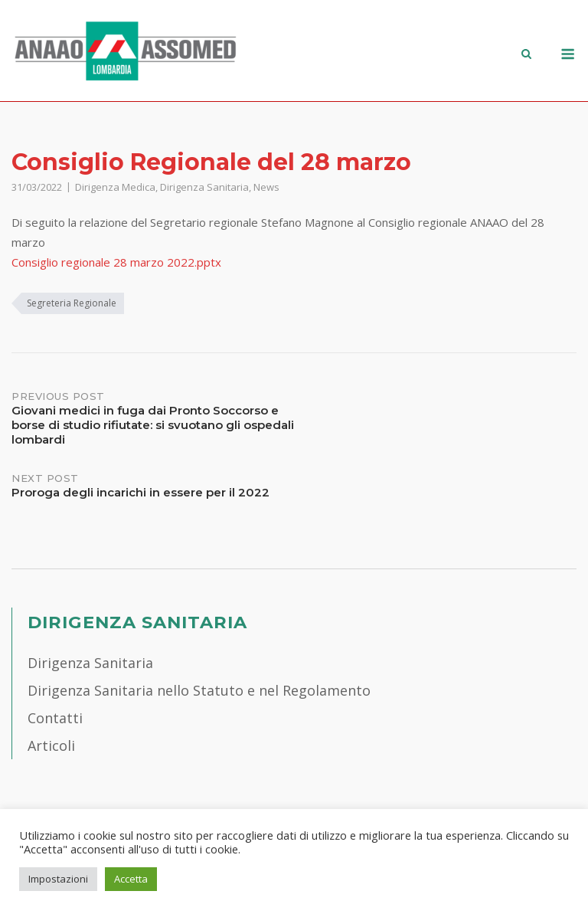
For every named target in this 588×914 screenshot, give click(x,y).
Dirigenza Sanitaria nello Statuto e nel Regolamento (199, 690)
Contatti (55, 718)
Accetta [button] (131, 879)
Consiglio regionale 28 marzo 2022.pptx (116, 262)
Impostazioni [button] (58, 879)
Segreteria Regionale (72, 303)
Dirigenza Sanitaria (204, 187)
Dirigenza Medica (115, 187)
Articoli (51, 745)
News (266, 187)
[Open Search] (526, 55)
